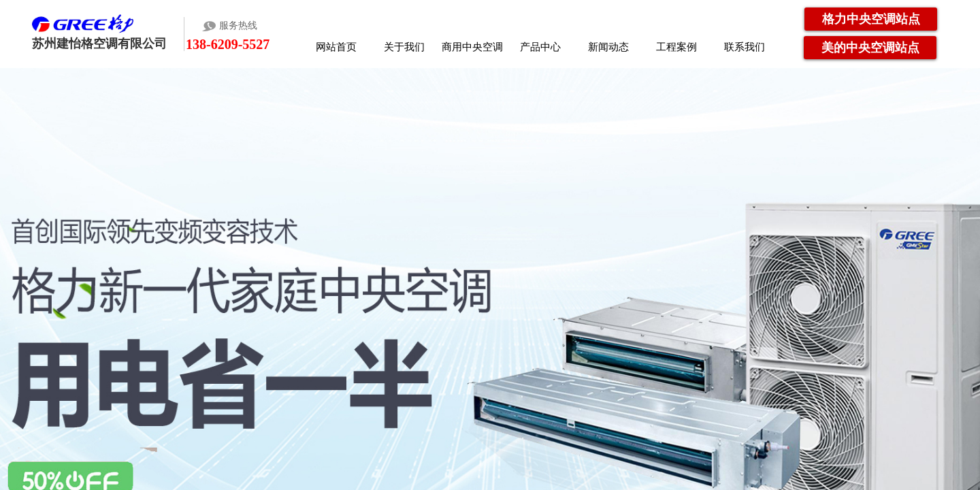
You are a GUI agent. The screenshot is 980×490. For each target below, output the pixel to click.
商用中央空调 (472, 47)
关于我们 (404, 47)
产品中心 (540, 47)
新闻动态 (608, 47)
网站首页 (336, 47)
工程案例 (676, 47)
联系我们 (745, 47)
